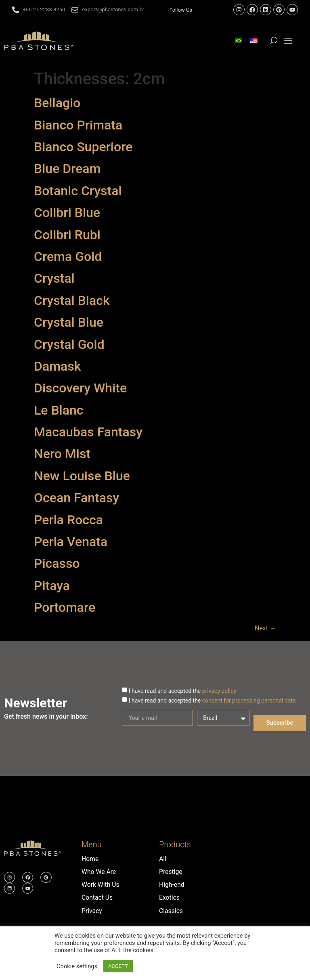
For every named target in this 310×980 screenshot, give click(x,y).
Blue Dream (67, 169)
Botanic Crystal (78, 191)
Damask (57, 366)
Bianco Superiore (83, 147)
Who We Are (99, 872)
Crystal (54, 278)
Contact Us (97, 898)
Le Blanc (59, 410)
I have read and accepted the (182, 690)
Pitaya (52, 586)
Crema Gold (68, 256)
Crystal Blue (69, 322)
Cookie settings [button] (77, 966)
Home (90, 859)
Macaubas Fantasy (88, 432)
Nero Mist (62, 454)
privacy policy (219, 690)
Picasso (57, 563)
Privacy (92, 910)
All (163, 859)
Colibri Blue (67, 213)
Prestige (171, 872)
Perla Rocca (68, 520)
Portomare (65, 607)
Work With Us (101, 885)
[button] (288, 41)
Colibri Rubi (67, 235)
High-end (172, 885)
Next (265, 628)
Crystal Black (72, 300)
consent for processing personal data (249, 700)
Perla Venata (71, 542)
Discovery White (80, 388)
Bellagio (57, 103)
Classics (171, 910)
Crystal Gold (69, 344)
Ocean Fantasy (76, 498)
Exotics (170, 898)
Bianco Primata (78, 125)
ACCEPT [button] (118, 966)
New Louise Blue (82, 476)
